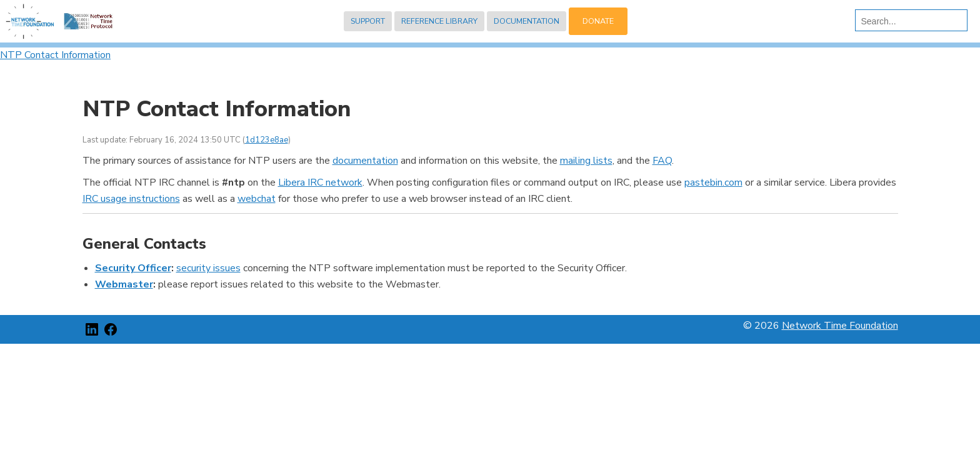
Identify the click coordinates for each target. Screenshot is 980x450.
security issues (208, 268)
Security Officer (133, 268)
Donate (598, 21)
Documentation (527, 21)
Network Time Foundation (840, 326)
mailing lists (586, 161)
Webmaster (124, 284)
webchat (257, 199)
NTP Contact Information (55, 55)
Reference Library (439, 21)
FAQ (662, 161)
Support (368, 21)
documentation (365, 161)
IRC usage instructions (131, 199)
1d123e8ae (267, 140)
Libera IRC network (320, 182)
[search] (908, 21)
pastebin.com (713, 182)
